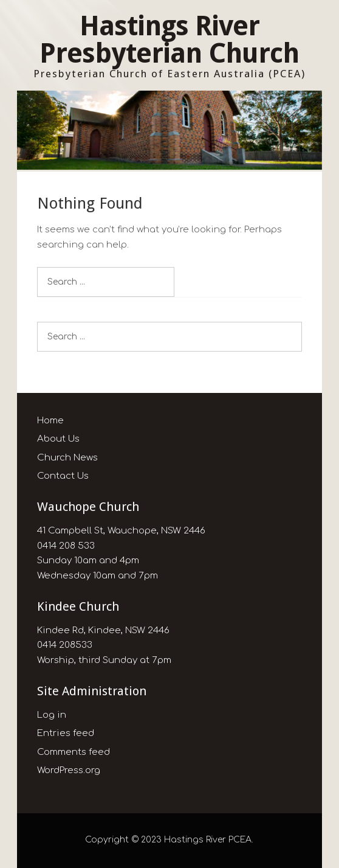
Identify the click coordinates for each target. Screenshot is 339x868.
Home (50, 421)
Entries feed (66, 733)
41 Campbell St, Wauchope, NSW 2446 (121, 531)
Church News (67, 458)
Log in (52, 715)
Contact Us (63, 476)
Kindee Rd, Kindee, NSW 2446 (103, 630)
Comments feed (74, 752)
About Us (58, 439)
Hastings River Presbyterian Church (169, 40)
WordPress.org (69, 770)
